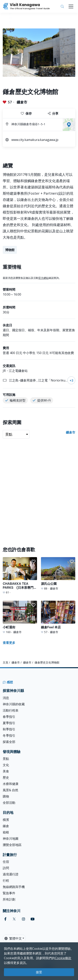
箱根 (6, 832)
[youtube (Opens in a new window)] (33, 919)
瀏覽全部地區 (12, 845)
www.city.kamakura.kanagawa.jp (35, 140)
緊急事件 (9, 893)
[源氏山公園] (58, 574)
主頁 (5, 662)
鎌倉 (6, 826)
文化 (6, 765)
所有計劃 (9, 899)
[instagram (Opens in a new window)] (24, 919)
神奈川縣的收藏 (14, 704)
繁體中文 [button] (13, 938)
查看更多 (9, 643)
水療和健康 (11, 784)
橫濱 (6, 820)
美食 (6, 771)
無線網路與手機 (14, 887)
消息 (6, 698)
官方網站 (44, 278)
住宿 (6, 862)
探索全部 (9, 742)
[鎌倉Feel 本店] (58, 617)
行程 (6, 881)
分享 (53, 113)
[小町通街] (20, 617)
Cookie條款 (63, 958)
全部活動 (9, 803)
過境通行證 (11, 874)
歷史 (6, 777)
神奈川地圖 (11, 839)
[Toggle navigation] (71, 6)
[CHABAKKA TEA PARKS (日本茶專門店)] (20, 576)
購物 (6, 796)
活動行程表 (11, 710)
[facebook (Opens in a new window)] (5, 919)
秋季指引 (9, 729)
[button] (34, 562)
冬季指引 (9, 735)
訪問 (6, 868)
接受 (39, 972)
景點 (6, 759)
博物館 (10, 250)
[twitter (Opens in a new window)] (14, 919)
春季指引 (9, 717)
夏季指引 (9, 723)
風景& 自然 (10, 790)
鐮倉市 (22, 102)
